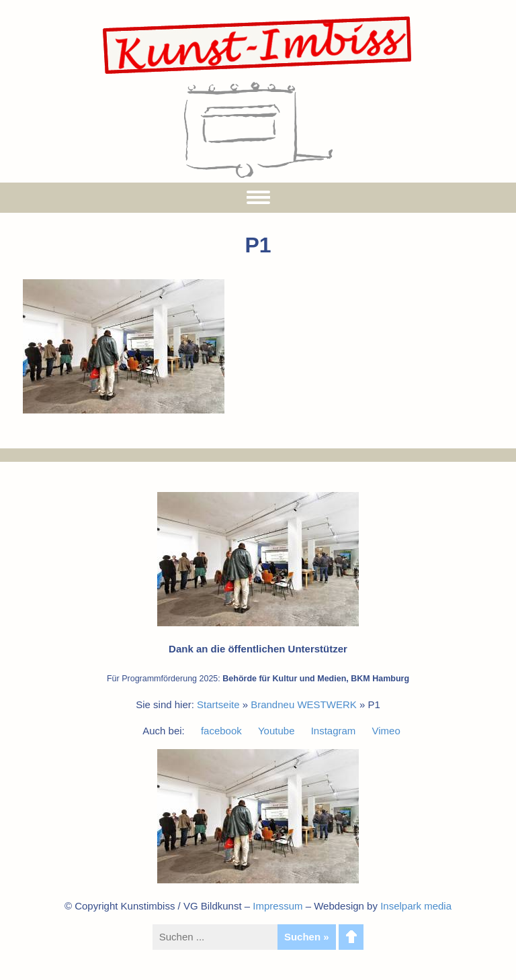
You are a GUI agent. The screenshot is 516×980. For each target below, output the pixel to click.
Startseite (218, 704)
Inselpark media (416, 906)
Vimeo (386, 731)
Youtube (276, 731)
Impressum (277, 906)
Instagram (334, 731)
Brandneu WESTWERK (304, 704)
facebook (221, 731)
